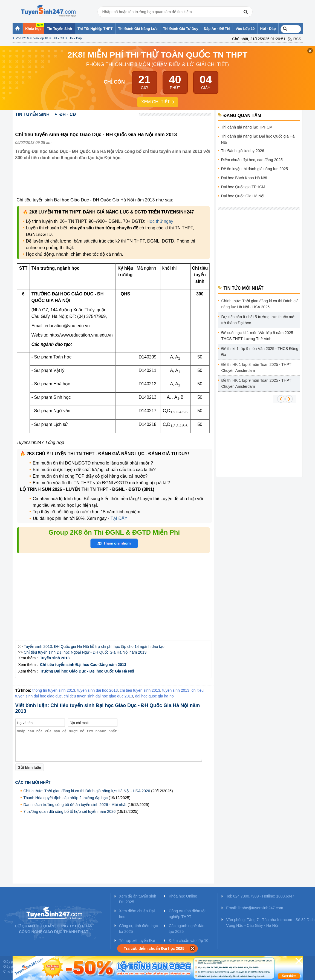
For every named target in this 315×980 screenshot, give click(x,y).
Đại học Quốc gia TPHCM (243, 187)
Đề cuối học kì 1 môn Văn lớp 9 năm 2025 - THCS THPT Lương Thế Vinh (258, 336)
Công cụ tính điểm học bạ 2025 (138, 929)
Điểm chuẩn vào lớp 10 (188, 941)
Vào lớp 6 (22, 38)
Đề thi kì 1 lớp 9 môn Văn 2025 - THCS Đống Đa (260, 352)
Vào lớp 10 (41, 38)
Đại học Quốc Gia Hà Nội (243, 196)
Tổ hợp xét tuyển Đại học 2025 (137, 943)
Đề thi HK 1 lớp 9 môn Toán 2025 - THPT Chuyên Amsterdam (256, 383)
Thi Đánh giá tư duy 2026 (243, 151)
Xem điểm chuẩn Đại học (137, 914)
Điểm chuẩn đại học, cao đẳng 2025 (252, 160)
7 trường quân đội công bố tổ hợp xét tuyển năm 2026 (70, 811)
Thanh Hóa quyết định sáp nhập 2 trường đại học (66, 798)
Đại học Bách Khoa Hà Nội (244, 178)
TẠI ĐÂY (119, 518)
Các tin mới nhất (33, 782)
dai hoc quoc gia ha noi (155, 696)
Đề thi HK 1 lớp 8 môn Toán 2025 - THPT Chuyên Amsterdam (256, 367)
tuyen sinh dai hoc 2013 (97, 690)
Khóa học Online (183, 896)
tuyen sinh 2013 (176, 690)
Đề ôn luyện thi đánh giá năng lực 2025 (255, 169)
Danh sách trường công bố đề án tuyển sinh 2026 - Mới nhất (75, 805)
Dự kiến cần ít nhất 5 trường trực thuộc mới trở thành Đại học (258, 320)
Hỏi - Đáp (75, 38)
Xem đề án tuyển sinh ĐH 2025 (138, 899)
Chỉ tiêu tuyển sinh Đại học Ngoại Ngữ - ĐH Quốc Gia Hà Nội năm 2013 (85, 652)
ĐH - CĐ (58, 38)
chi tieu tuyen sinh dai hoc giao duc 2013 (98, 696)
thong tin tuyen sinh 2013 (54, 690)
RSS (297, 39)
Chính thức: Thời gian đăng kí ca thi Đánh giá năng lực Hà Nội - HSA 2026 (87, 791)
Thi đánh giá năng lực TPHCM (247, 127)
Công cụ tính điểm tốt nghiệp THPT (187, 914)
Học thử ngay (160, 221)
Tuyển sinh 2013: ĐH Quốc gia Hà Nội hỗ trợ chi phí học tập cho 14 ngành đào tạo (94, 646)
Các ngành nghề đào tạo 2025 (186, 929)
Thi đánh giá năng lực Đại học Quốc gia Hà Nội (258, 139)
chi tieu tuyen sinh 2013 (140, 690)
